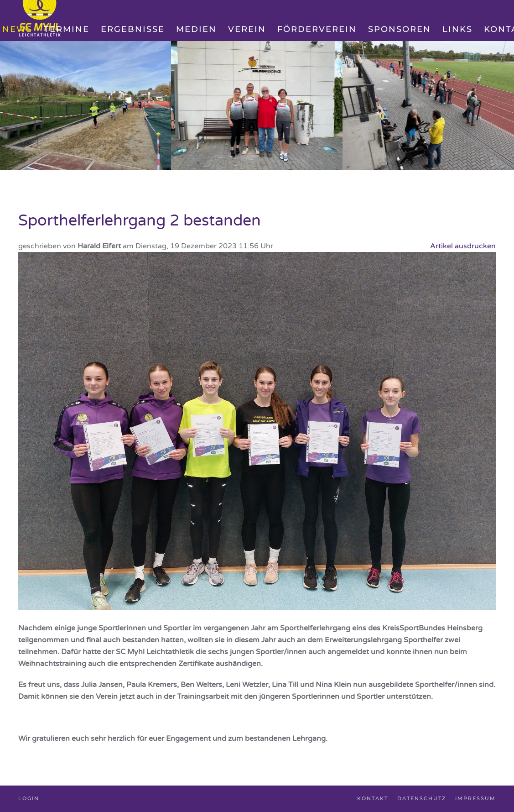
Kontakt (373, 798)
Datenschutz (422, 798)
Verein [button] (247, 29)
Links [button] (457, 29)
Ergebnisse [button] (133, 29)
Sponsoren (400, 29)
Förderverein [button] (317, 29)
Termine (67, 29)
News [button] (17, 29)
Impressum (475, 798)
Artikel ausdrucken (463, 246)
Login (29, 798)
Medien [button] (196, 29)
